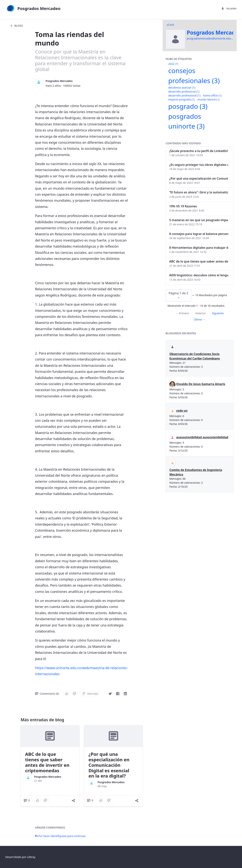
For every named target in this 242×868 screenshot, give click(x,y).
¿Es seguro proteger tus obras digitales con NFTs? (199, 165)
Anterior (200, 313)
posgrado (188, 106)
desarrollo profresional (184, 95)
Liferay (31, 857)
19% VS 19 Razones (183, 206)
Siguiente (218, 313)
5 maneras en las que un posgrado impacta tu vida (199, 220)
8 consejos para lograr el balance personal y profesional (199, 234)
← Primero (182, 313)
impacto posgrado (181, 99)
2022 (173, 64)
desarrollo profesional (184, 92)
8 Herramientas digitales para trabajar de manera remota (199, 248)
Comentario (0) (47, 694)
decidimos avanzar (182, 88)
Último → (200, 319)
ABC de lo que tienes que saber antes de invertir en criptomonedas (47, 762)
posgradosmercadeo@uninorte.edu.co (211, 38)
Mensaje (90, 694)
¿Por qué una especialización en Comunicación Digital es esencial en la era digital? (109, 765)
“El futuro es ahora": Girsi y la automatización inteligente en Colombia (199, 192)
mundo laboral (208, 99)
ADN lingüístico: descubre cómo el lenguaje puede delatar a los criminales (199, 275)
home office (212, 95)
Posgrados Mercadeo (59, 81)
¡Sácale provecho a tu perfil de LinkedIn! (199, 151)
